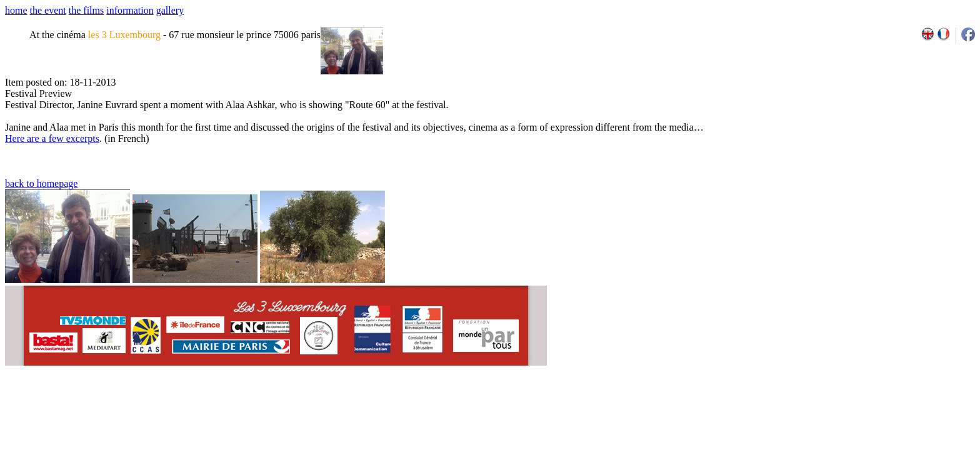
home (16, 10)
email (102, 407)
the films (86, 10)
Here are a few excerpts (52, 138)
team (226, 407)
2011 (863, 407)
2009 (836, 407)
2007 (808, 407)
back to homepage (41, 183)
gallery (170, 10)
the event (48, 10)
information (130, 10)
